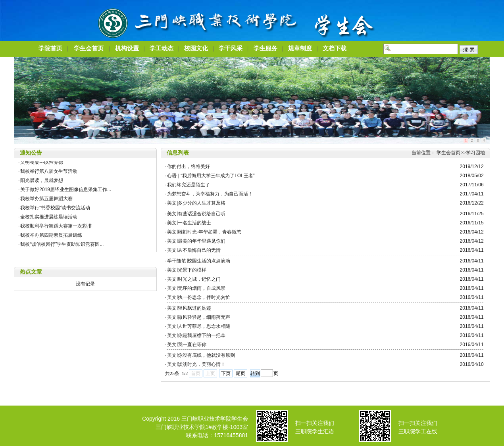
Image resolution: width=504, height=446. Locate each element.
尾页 (240, 373)
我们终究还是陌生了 (189, 185)
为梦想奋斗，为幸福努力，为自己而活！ (210, 194)
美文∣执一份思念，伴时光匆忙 (199, 297)
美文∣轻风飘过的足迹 (189, 308)
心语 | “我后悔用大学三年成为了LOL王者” (211, 176)
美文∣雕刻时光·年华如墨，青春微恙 (204, 232)
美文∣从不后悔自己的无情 (194, 250)
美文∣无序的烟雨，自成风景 (196, 288)
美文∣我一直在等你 (187, 345)
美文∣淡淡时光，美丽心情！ (196, 364)
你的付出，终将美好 (189, 167)
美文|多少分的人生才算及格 (196, 203)
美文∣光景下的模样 (187, 270)
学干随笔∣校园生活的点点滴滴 (199, 261)
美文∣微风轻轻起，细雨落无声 (199, 317)
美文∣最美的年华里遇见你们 (196, 241)
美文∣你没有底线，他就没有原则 (201, 355)
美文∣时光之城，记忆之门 (194, 279)
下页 (226, 373)
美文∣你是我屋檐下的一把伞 (196, 335)
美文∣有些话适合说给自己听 (199, 214)
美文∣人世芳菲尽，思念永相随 (199, 326)
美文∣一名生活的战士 (189, 223)
